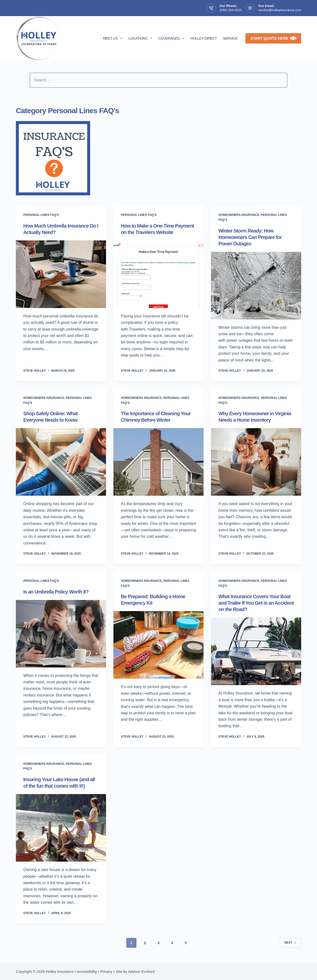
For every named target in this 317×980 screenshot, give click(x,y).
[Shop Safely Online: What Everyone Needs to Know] (61, 462)
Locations (141, 38)
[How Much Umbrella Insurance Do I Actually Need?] (61, 274)
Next (290, 943)
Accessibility (87, 971)
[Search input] (158, 80)
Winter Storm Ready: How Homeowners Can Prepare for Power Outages (250, 237)
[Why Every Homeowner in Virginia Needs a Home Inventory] (256, 462)
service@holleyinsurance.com (280, 10)
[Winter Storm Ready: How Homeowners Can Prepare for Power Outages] (256, 286)
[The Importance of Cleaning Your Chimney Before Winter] (158, 462)
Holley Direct (204, 38)
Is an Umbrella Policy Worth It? (56, 592)
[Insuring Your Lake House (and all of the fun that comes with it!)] (61, 828)
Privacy (106, 971)
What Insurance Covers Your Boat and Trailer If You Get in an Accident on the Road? (256, 603)
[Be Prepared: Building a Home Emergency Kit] (158, 645)
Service (230, 38)
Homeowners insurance (239, 215)
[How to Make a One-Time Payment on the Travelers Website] (158, 274)
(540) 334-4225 (231, 10)
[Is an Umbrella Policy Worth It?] (61, 634)
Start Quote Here (273, 38)
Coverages (172, 38)
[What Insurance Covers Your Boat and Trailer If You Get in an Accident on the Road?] (256, 651)
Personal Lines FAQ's (41, 215)
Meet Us (113, 38)
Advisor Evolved (141, 971)
